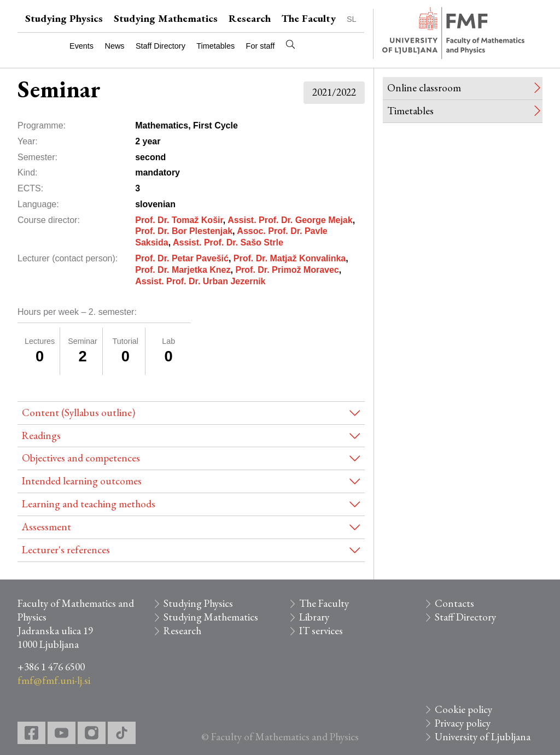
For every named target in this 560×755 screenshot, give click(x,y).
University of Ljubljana (483, 737)
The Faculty (309, 18)
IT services (321, 631)
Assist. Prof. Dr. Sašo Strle (228, 242)
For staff (261, 46)
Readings (41, 435)
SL (352, 19)
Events (81, 46)
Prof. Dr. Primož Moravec (287, 270)
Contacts (454, 603)
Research (250, 18)
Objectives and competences (81, 458)
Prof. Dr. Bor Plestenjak (184, 231)
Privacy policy (463, 723)
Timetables (215, 46)
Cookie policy (463, 709)
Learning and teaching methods (89, 504)
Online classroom (424, 88)
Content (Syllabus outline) (78, 412)
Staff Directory (161, 46)
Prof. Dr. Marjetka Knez (183, 270)
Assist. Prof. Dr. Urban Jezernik (200, 281)
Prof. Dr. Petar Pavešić (182, 258)
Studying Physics (64, 18)
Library (314, 617)
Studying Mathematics (166, 18)
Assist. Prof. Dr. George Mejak (290, 220)
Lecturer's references (66, 550)
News (115, 46)
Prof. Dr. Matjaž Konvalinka (290, 258)
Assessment (46, 527)
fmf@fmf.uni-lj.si (54, 680)
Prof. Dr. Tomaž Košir (179, 220)
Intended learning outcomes (82, 481)
